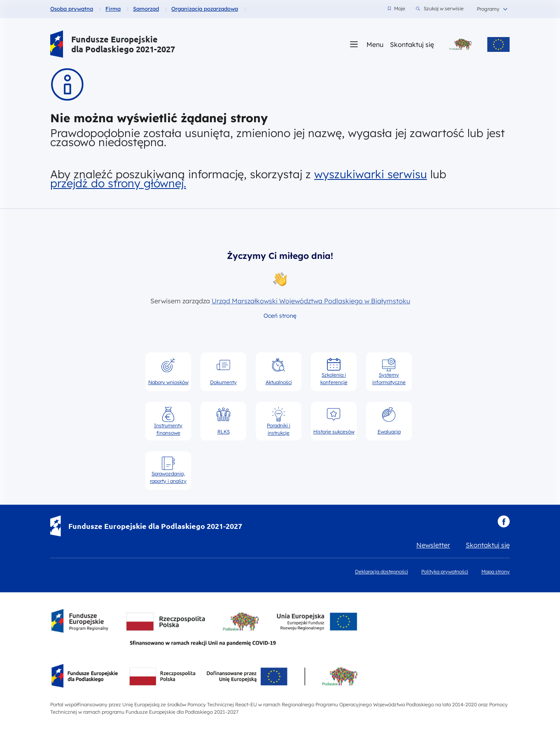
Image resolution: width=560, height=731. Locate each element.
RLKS (223, 421)
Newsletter (433, 545)
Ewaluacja (389, 421)
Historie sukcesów (334, 421)
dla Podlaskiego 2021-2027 (123, 49)
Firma (113, 9)
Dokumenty (223, 371)
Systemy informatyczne (389, 371)
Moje (397, 8)
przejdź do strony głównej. (118, 183)
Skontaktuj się (412, 44)
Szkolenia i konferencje (334, 371)
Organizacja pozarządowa (205, 9)
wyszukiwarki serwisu (371, 174)
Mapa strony (496, 572)
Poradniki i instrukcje (279, 421)
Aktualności (279, 371)
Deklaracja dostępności (381, 572)
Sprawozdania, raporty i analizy (168, 470)
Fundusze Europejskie (114, 39)
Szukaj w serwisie (440, 9)
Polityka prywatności (445, 572)
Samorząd (146, 9)
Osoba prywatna (72, 9)
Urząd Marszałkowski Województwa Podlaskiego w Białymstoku (311, 301)
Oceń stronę (280, 316)
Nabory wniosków (168, 371)
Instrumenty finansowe (168, 421)
